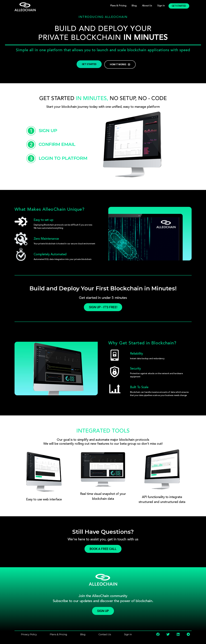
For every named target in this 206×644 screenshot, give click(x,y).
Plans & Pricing (118, 6)
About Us (147, 6)
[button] (103, 611)
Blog (134, 6)
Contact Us (105, 634)
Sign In (161, 6)
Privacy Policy (29, 634)
